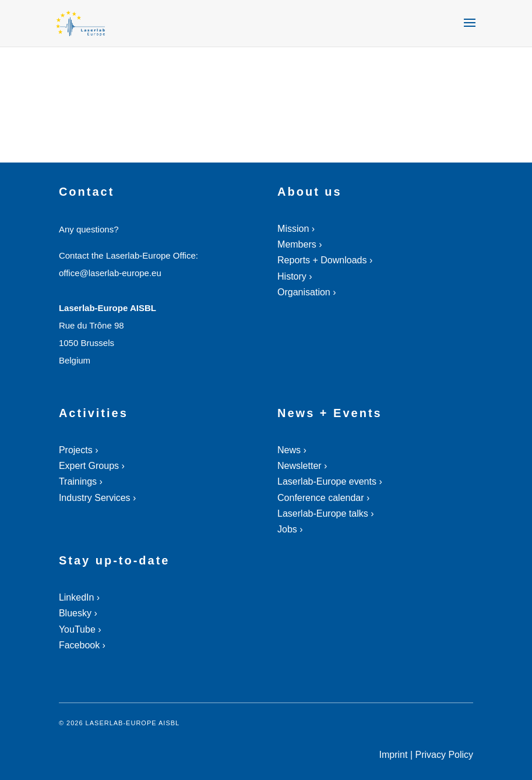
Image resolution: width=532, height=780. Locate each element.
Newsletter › (302, 466)
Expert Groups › (92, 466)
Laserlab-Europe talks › (325, 513)
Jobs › (290, 529)
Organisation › (307, 292)
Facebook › (82, 645)
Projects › (79, 450)
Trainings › (81, 481)
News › (292, 450)
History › (295, 276)
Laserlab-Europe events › (330, 481)
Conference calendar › (323, 498)
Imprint (394, 755)
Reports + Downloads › (325, 260)
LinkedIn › (79, 597)
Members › (300, 244)
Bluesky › (78, 613)
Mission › (296, 229)
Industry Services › (97, 498)
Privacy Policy (445, 755)
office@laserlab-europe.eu (110, 273)
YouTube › (80, 629)
